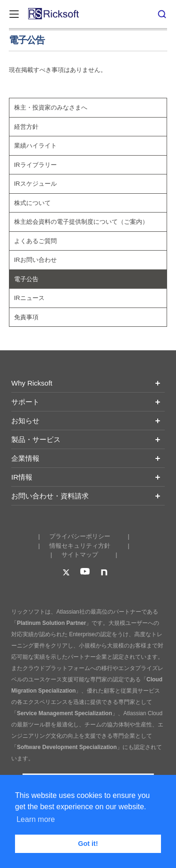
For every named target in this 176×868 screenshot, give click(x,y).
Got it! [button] (88, 844)
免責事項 (26, 317)
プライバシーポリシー (80, 536)
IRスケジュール (35, 184)
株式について (32, 203)
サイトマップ (80, 555)
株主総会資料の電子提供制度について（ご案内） (81, 222)
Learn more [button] (36, 819)
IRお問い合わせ (35, 260)
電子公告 (26, 279)
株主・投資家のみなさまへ (51, 107)
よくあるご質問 (35, 241)
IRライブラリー (35, 165)
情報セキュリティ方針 (80, 546)
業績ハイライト (35, 146)
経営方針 (26, 127)
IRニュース (29, 298)
